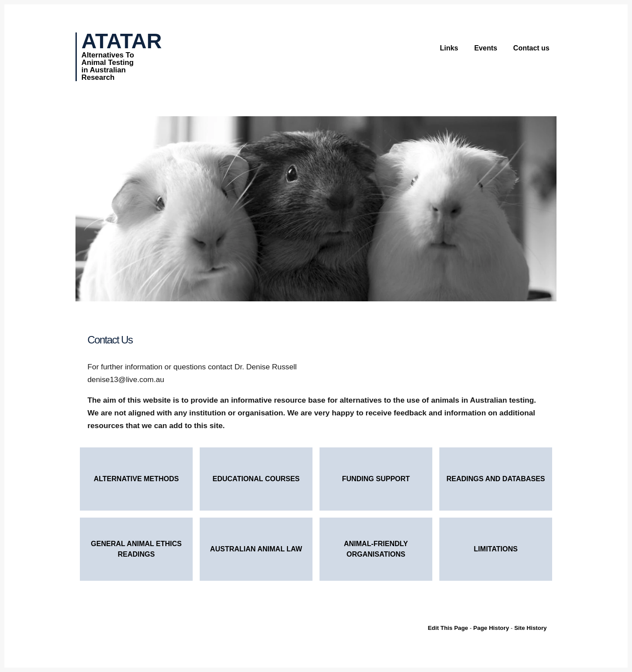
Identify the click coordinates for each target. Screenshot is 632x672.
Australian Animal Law (256, 549)
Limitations (496, 549)
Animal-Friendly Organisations (376, 549)
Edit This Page (448, 628)
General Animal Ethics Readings (136, 549)
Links (449, 48)
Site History (531, 628)
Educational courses (256, 479)
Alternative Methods (136, 479)
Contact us (531, 48)
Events (485, 48)
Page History (491, 628)
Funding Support (376, 479)
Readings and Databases (496, 479)
